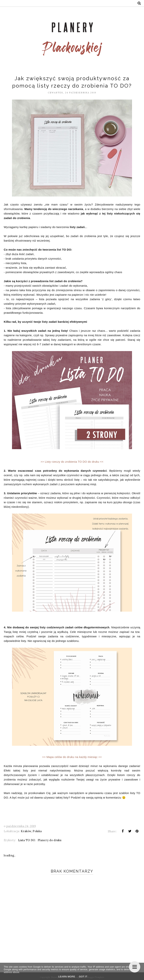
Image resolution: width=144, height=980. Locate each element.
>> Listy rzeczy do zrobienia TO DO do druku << (72, 462)
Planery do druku (50, 840)
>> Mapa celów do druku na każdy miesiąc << (72, 757)
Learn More (67, 977)
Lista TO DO (27, 840)
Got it (83, 977)
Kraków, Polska (31, 831)
